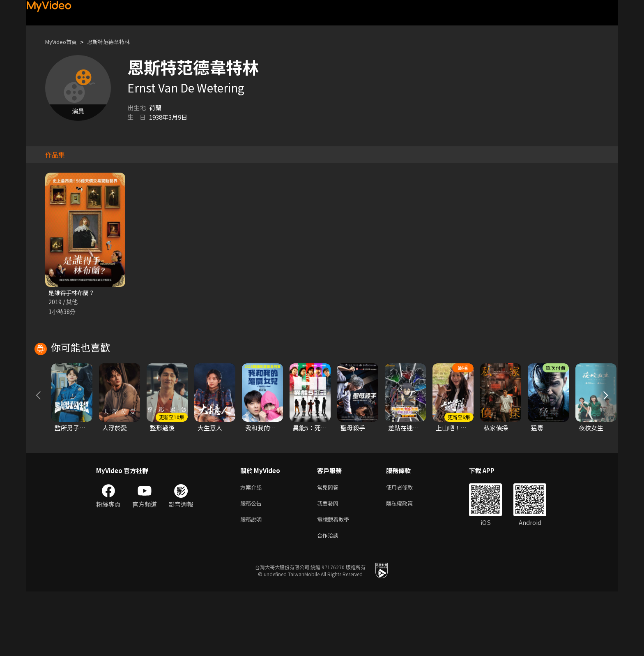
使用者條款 (406, 547)
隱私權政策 (406, 565)
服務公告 (253, 565)
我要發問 (329, 565)
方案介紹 (253, 547)
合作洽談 (329, 599)
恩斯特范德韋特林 (117, 42)
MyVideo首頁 (64, 42)
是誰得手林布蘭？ (73, 293)
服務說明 (253, 582)
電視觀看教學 (336, 582)
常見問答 (329, 547)
